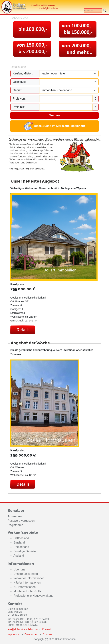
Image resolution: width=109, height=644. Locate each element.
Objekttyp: (19, 82)
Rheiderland (21, 547)
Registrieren (15, 525)
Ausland (19, 556)
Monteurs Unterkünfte (27, 591)
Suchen (54, 115)
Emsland (19, 543)
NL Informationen (25, 587)
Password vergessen (21, 521)
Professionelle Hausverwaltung (33, 596)
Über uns (19, 569)
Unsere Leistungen (26, 574)
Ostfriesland (21, 538)
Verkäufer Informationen (29, 578)
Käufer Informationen (27, 583)
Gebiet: (17, 90)
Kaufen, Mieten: (23, 73)
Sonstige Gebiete (25, 551)
